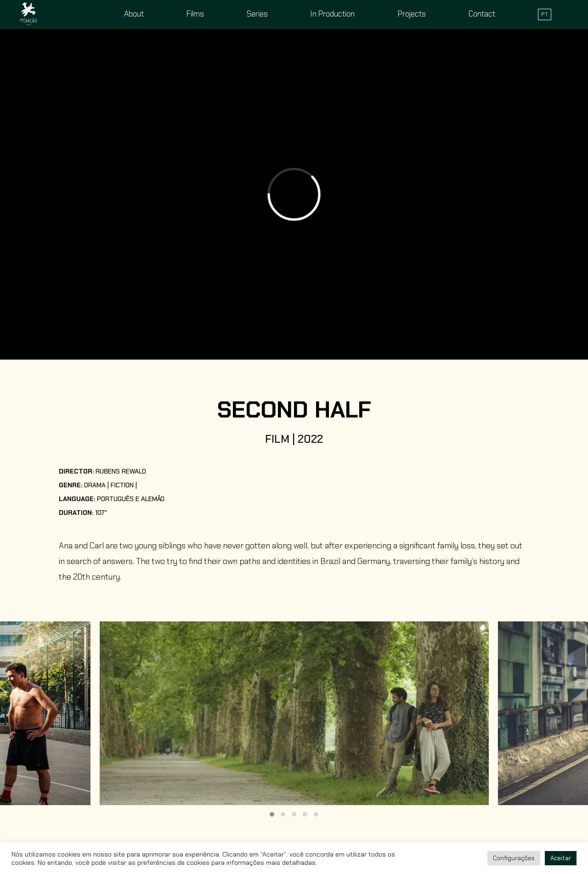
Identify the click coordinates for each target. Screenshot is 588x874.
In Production (333, 14)
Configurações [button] (514, 858)
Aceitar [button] (561, 858)
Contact (482, 14)
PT (545, 14)
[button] (272, 814)
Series (257, 14)
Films (195, 14)
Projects (412, 14)
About (134, 14)
